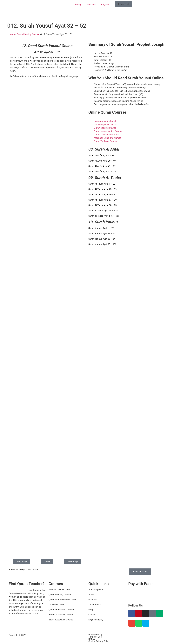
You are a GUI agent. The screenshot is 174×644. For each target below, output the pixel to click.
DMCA (92, 639)
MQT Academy (96, 620)
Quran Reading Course (28, 34)
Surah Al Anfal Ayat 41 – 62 (102, 166)
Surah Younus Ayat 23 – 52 (102, 234)
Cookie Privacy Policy (99, 641)
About (91, 595)
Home (12, 34)
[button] (123, 4)
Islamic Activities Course (61, 620)
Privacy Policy (95, 635)
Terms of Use (95, 637)
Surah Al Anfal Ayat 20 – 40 (102, 161)
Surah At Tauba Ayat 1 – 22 (102, 184)
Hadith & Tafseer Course (61, 615)
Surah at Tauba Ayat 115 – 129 (104, 216)
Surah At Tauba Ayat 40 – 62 (103, 195)
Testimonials (95, 605)
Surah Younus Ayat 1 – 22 (101, 228)
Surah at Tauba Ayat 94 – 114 (103, 211)
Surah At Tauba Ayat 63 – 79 (103, 200)
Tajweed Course (57, 605)
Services (91, 5)
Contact (92, 615)
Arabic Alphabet (96, 590)
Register (105, 5)
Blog (91, 610)
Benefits (92, 600)
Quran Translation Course (61, 610)
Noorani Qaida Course (59, 590)
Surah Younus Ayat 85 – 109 (102, 244)
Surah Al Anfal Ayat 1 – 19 (101, 155)
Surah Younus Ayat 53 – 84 (102, 239)
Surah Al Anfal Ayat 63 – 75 (102, 172)
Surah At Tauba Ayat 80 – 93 (103, 205)
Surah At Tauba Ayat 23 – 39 (103, 189)
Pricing (78, 5)
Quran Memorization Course (63, 600)
